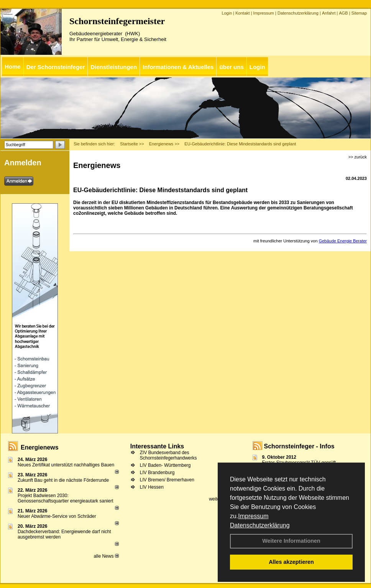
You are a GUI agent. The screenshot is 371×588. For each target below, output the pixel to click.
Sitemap (359, 13)
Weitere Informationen (291, 541)
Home (13, 67)
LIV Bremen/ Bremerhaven (167, 480)
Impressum (253, 516)
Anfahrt (329, 13)
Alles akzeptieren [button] (291, 562)
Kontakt (242, 13)
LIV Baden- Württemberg (165, 465)
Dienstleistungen (114, 67)
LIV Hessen (152, 487)
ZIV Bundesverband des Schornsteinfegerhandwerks (168, 455)
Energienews (40, 447)
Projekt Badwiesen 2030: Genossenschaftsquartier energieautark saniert (65, 498)
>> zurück (358, 157)
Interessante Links (157, 446)
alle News (106, 556)
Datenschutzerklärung (260, 525)
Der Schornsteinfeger (56, 67)
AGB (343, 13)
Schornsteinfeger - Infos (299, 446)
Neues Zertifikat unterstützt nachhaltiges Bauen (66, 465)
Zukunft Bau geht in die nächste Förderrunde (63, 480)
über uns (231, 67)
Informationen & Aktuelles (178, 67)
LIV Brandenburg (157, 473)
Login (227, 13)
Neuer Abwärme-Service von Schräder (57, 516)
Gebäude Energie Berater (343, 241)
